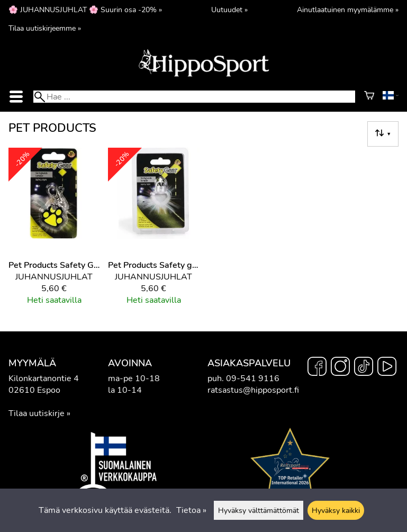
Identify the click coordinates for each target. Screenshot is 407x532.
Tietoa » (191, 510)
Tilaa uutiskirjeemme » (45, 28)
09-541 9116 (253, 378)
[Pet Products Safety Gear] (54, 231)
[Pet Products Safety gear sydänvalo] (153, 231)
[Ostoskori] (369, 97)
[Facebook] (317, 368)
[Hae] (194, 97)
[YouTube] (387, 368)
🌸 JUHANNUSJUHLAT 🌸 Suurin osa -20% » (85, 10)
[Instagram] (340, 368)
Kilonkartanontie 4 (44, 378)
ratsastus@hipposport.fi (253, 390)
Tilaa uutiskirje (37, 413)
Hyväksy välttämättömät (259, 510)
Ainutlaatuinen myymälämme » (348, 10)
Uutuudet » (229, 10)
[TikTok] (364, 368)
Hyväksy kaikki (336, 510)
